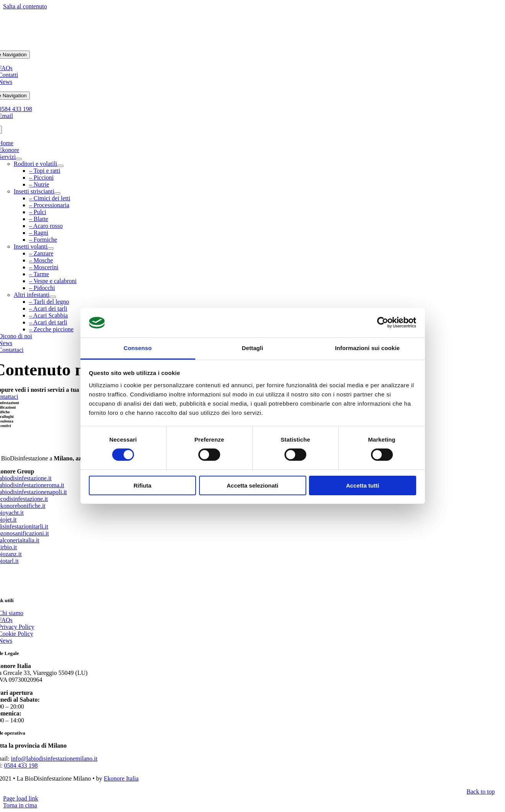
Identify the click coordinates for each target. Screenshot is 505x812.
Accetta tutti (363, 485)
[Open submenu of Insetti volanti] (51, 249)
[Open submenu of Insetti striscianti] (57, 193)
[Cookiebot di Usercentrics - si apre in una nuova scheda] (383, 323)
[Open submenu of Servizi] (19, 159)
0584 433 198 (21, 765)
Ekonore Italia (121, 778)
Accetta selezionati (253, 485)
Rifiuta (143, 485)
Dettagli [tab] (253, 348)
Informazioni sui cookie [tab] (367, 348)
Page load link (21, 798)
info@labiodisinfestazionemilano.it (54, 759)
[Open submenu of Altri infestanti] (53, 297)
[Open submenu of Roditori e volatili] (60, 166)
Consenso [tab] (138, 348)
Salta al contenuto (25, 6)
